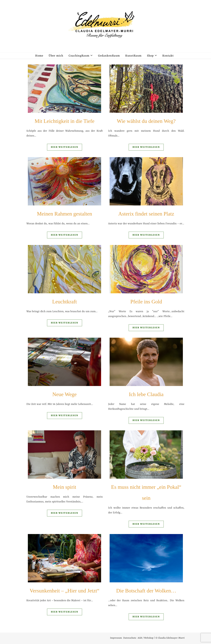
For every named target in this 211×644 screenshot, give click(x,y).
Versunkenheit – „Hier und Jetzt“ (64, 591)
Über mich (56, 56)
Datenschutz (130, 638)
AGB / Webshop (146, 638)
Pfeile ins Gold (146, 302)
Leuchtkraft (64, 302)
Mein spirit (65, 487)
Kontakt (168, 56)
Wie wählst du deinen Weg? (146, 121)
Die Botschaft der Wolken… (146, 591)
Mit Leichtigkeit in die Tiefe (64, 121)
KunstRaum (133, 56)
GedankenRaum (109, 56)
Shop (150, 56)
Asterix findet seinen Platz (146, 214)
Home (39, 56)
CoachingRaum (79, 56)
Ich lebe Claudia (146, 394)
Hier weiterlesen (65, 147)
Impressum (116, 638)
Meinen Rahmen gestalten (64, 214)
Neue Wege (65, 394)
